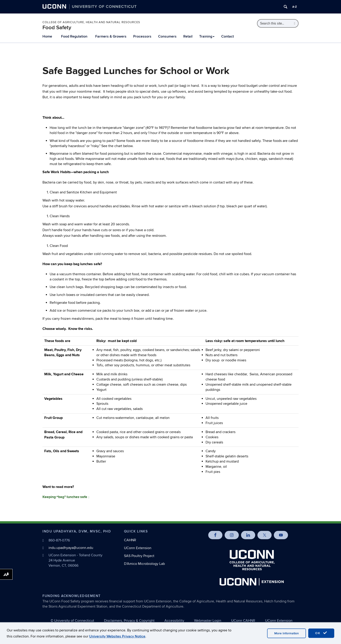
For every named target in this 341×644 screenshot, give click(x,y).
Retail (188, 36)
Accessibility (174, 621)
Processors (142, 36)
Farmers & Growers (111, 36)
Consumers (167, 36)
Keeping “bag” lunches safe (66, 497)
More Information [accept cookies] (287, 633)
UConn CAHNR (243, 621)
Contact (228, 36)
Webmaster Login (208, 621)
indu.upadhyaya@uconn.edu (71, 548)
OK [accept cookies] (321, 633)
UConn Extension (138, 548)
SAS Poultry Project (139, 556)
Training (207, 36)
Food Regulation (74, 36)
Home (47, 36)
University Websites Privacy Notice (117, 636)
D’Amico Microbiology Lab (144, 564)
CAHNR (130, 540)
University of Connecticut (74, 621)
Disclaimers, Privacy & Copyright (129, 621)
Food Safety (57, 28)
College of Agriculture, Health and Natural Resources (91, 22)
